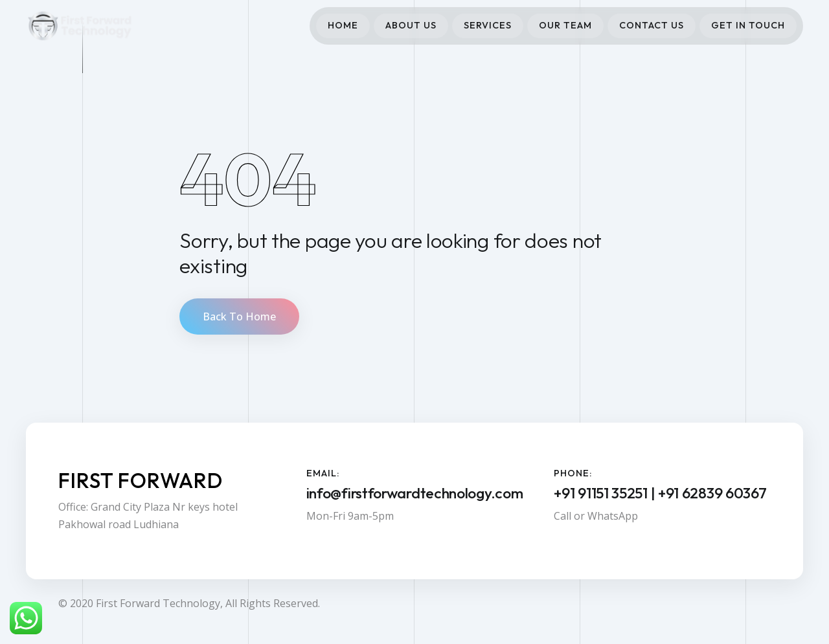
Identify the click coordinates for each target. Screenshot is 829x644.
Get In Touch (748, 25)
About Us (411, 25)
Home (343, 25)
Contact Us (652, 25)
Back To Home (239, 316)
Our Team (565, 25)
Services (488, 25)
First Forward (141, 480)
